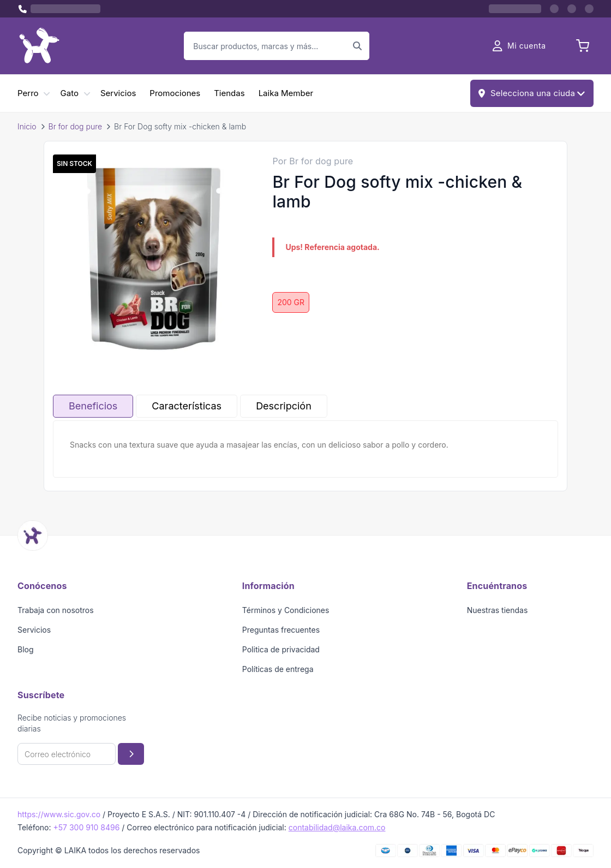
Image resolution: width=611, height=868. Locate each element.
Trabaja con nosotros (56, 610)
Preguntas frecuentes (281, 630)
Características (187, 406)
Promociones (175, 93)
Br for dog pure (76, 126)
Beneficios (93, 406)
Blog (26, 649)
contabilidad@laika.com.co (337, 827)
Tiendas (229, 93)
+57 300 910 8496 (86, 827)
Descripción (284, 406)
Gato (70, 93)
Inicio (27, 126)
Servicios (118, 93)
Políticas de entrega (278, 669)
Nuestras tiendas (498, 610)
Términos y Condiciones (286, 610)
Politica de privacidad (281, 649)
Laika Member (286, 93)
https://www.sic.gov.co (59, 814)
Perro (28, 93)
